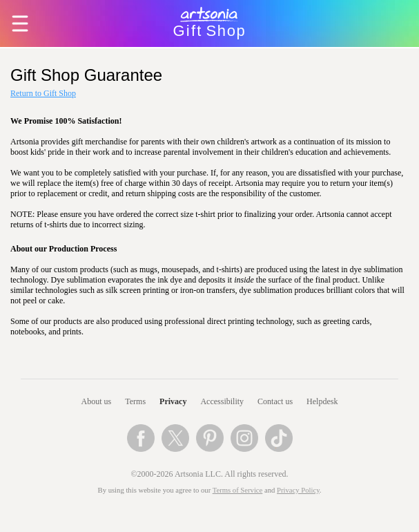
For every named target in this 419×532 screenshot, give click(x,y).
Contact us (275, 401)
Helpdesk (322, 401)
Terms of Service (238, 490)
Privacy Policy (298, 490)
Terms (135, 401)
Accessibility (222, 401)
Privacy (173, 401)
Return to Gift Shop (43, 93)
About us (97, 401)
